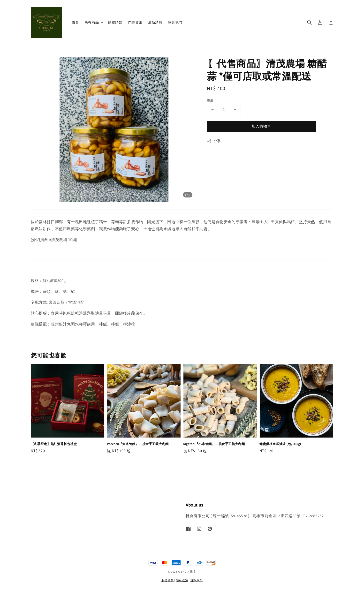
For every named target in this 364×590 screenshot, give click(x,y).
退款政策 (197, 580)
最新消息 (155, 22)
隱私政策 (182, 580)
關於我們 (175, 22)
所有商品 (92, 22)
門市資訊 (135, 22)
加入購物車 (261, 126)
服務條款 (168, 580)
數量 (210, 100)
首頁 (75, 22)
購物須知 (115, 22)
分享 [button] (214, 141)
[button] (310, 22)
